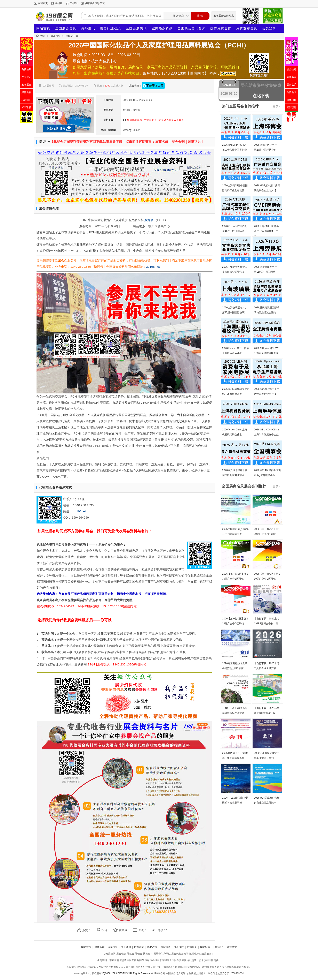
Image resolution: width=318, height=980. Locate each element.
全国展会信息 (66, 28)
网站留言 (205, 947)
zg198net (79, 511)
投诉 (104, 930)
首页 (43, 36)
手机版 (59, 3)
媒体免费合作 (221, 28)
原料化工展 (72, 36)
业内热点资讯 (162, 28)
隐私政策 (152, 947)
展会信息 (56, 36)
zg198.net (153, 267)
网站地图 (166, 947)
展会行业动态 (110, 28)
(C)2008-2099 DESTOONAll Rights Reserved (126, 973)
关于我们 (126, 947)
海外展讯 (88, 28)
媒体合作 (100, 947)
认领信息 (113, 947)
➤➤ (153, 120)
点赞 (86, 930)
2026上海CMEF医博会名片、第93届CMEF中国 (266, 231)
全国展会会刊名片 (191, 28)
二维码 (74, 3)
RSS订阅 (219, 947)
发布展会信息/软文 (95, 3)
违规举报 (232, 947)
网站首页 (43, 28)
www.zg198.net (131, 130)
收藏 (123, 930)
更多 (277, 106)
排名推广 (179, 947)
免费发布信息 (247, 28)
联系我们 (139, 947)
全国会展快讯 (136, 28)
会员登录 (269, 28)
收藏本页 (43, 3)
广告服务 (192, 947)
